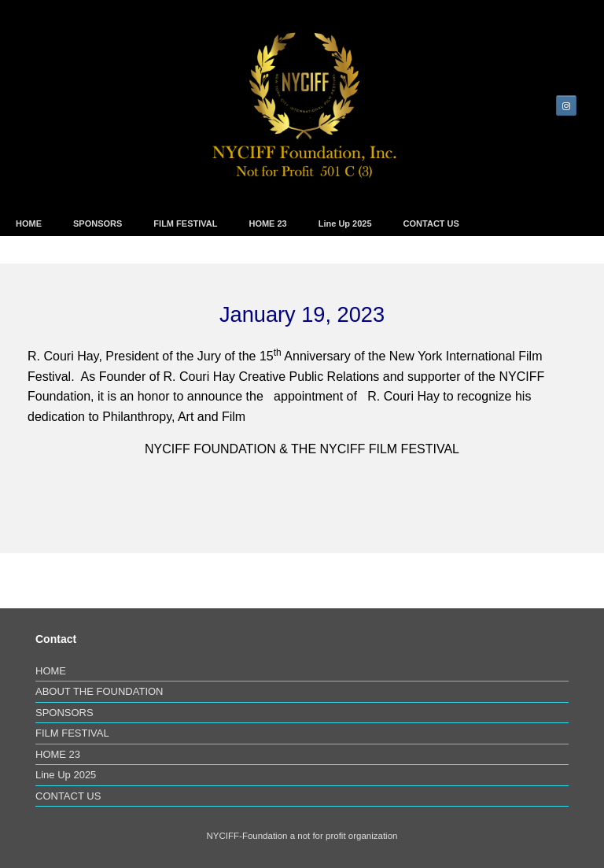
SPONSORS (98, 223)
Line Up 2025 (345, 223)
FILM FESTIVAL (185, 223)
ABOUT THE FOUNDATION (99, 691)
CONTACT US (431, 223)
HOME (29, 223)
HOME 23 (267, 223)
